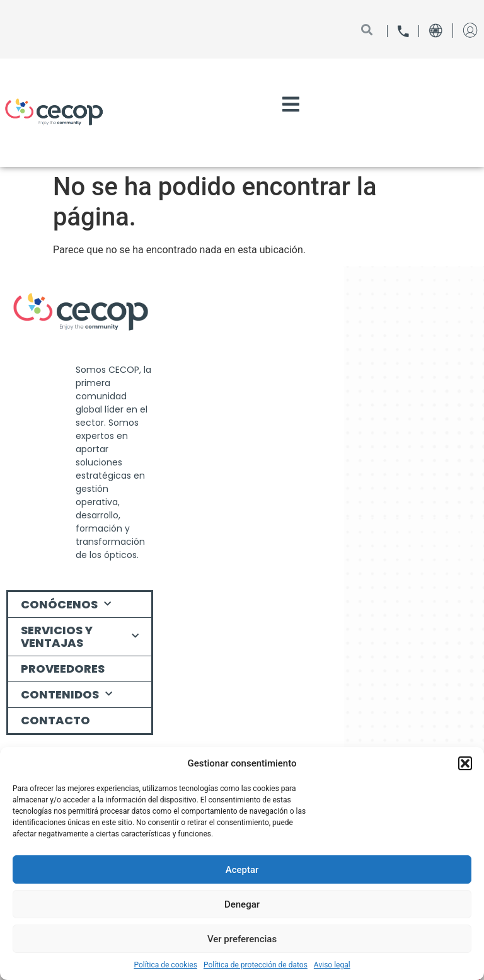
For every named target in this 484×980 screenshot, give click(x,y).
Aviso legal (332, 965)
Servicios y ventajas (80, 636)
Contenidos (66, 694)
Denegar (242, 904)
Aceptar (242, 870)
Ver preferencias (242, 939)
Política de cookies (165, 965)
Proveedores (63, 669)
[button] (465, 763)
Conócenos (66, 604)
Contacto (55, 720)
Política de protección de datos (256, 965)
